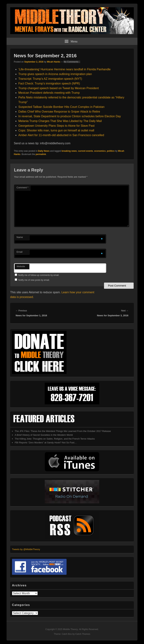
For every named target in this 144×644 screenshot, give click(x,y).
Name (20, 237)
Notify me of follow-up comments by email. (39, 275)
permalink (41, 154)
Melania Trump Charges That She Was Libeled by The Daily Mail (60, 121)
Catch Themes (83, 634)
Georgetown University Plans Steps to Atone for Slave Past (56, 126)
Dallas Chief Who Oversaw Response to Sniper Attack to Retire (59, 112)
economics (100, 151)
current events (86, 151)
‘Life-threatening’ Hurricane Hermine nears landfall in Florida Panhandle (64, 69)
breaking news (69, 151)
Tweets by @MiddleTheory (26, 549)
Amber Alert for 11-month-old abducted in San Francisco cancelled (61, 135)
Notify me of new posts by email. (34, 280)
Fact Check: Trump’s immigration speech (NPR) (49, 83)
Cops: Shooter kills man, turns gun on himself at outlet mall (56, 130)
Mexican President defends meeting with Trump (49, 93)
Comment (22, 188)
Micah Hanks (54, 62)
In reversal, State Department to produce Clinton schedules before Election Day (70, 116)
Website (21, 266)
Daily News (44, 151)
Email (20, 252)
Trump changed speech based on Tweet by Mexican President (59, 88)
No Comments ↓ (72, 62)
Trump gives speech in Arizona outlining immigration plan (55, 74)
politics (111, 151)
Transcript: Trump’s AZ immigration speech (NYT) (50, 79)
